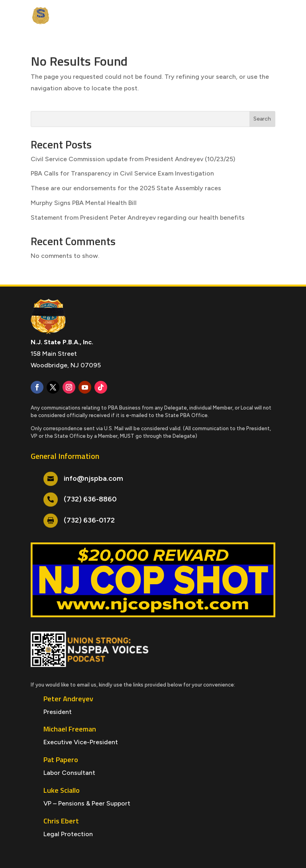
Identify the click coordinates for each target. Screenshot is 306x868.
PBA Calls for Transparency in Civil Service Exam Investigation (122, 173)
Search (262, 119)
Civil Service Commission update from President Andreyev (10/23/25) (133, 159)
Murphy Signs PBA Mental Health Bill (84, 203)
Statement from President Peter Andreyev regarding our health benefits (138, 217)
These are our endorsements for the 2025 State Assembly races (126, 188)
